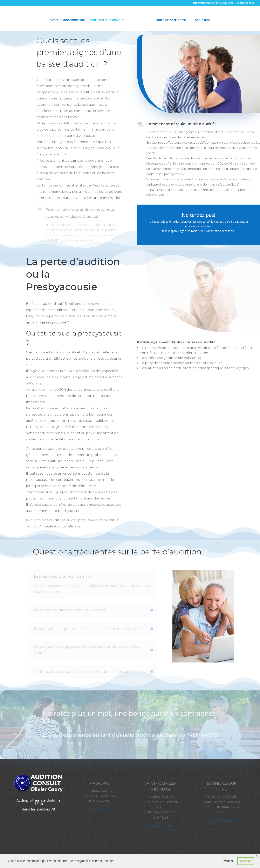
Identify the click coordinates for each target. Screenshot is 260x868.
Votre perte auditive (107, 19)
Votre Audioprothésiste (69, 19)
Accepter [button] (246, 861)
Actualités (201, 19)
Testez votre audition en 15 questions (212, 3)
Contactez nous (245, 3)
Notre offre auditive (170, 19)
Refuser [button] (228, 861)
